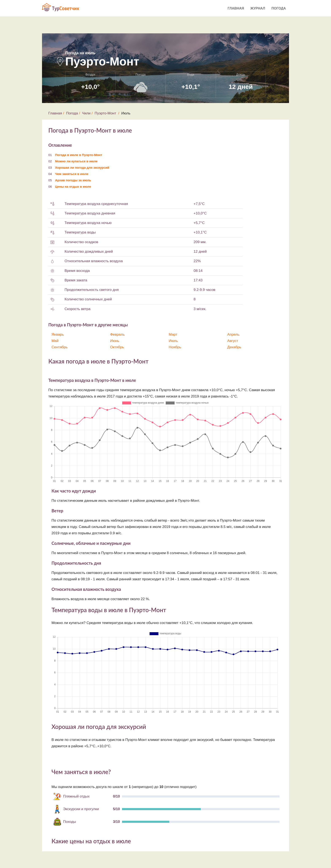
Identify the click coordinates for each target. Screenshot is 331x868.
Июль (173, 341)
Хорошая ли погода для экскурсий (82, 167)
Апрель (233, 334)
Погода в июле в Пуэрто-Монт (79, 155)
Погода (279, 8)
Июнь (115, 341)
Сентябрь (60, 347)
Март (173, 334)
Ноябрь (175, 347)
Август (233, 341)
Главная (236, 8)
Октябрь (117, 347)
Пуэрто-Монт (105, 113)
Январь (58, 334)
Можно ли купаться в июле (76, 161)
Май (55, 341)
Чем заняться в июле (72, 174)
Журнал (258, 8)
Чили (86, 113)
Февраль (117, 334)
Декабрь (234, 347)
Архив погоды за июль (73, 180)
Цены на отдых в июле (73, 186)
